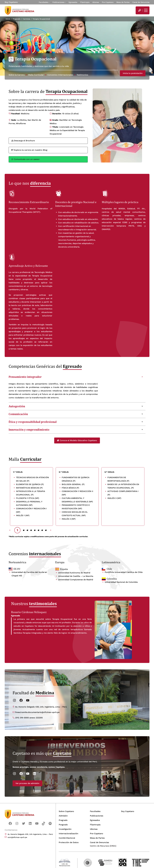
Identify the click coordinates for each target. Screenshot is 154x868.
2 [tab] (24, 530)
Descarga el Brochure (23, 141)
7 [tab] (42, 530)
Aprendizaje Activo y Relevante (28, 266)
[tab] (77, 377)
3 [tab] (28, 530)
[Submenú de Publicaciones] (65, 2)
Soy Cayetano (11, 2)
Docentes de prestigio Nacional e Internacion (76, 204)
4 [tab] (31, 530)
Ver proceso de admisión (15, 795)
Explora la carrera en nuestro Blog (29, 150)
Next (51, 530)
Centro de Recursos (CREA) (103, 846)
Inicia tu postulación (133, 73)
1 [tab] (17, 530)
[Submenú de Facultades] (49, 2)
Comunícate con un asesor (26, 159)
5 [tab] (35, 530)
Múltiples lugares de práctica (120, 202)
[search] (140, 10)
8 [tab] (46, 530)
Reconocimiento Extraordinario (29, 202)
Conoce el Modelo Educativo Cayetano (77, 440)
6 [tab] (39, 530)
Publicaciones (58, 2)
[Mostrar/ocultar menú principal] (145, 10)
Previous (10, 530)
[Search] (140, 10)
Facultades (43, 2)
